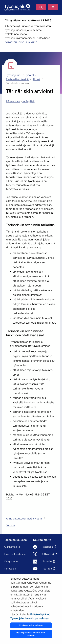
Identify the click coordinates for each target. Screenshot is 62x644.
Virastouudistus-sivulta (21, 42)
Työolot (30, 75)
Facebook (47, 547)
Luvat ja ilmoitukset (15, 554)
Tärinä (36, 79)
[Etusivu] (17, 7)
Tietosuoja (10, 569)
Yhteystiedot (11, 561)
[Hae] (41, 7)
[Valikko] (53, 7)
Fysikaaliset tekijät (17, 79)
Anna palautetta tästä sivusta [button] (24, 519)
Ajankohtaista (12, 547)
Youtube (47, 569)
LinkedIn (47, 561)
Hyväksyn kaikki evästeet (31, 625)
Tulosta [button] (10, 525)
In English (28, 101)
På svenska (13, 101)
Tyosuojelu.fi (14, 75)
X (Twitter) (48, 554)
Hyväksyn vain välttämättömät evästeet (31, 634)
